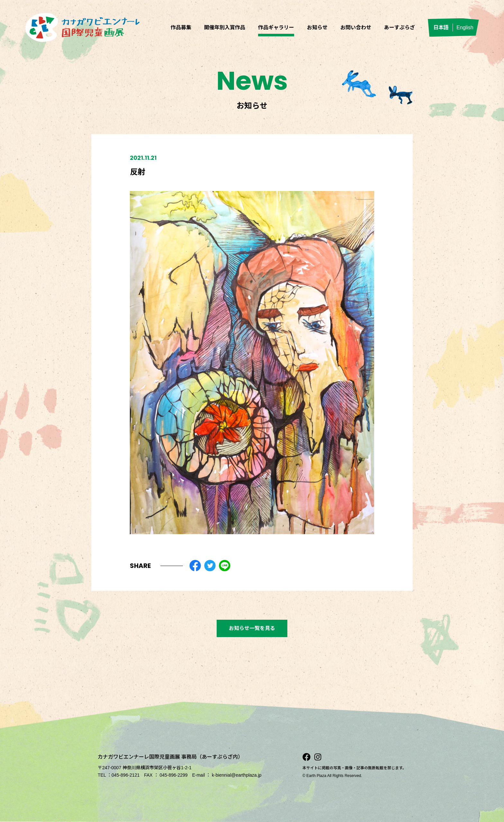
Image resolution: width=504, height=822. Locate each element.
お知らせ (317, 27)
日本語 (441, 27)
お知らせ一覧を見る (252, 628)
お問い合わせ (356, 27)
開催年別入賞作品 (225, 27)
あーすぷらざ (400, 27)
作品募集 (181, 27)
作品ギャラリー (276, 27)
